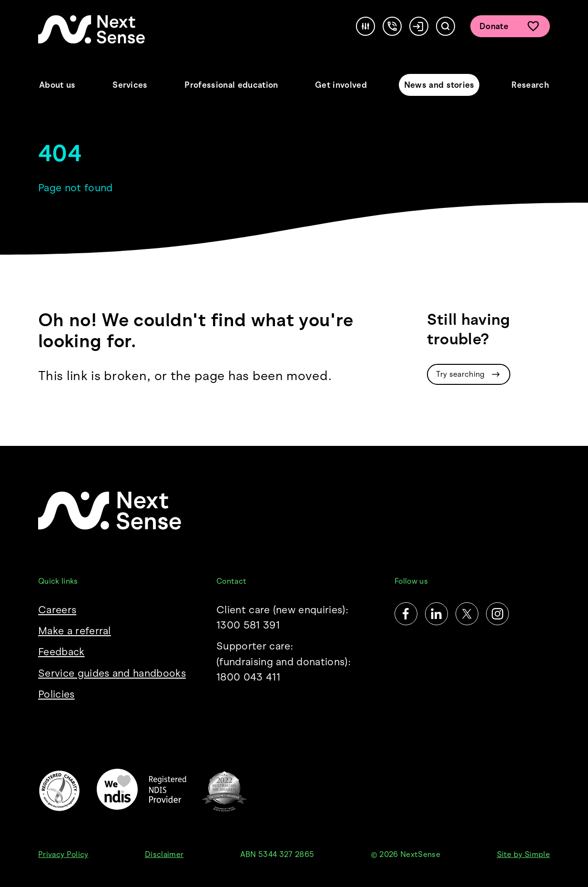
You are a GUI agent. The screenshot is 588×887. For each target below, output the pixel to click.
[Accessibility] (365, 26)
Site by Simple (523, 854)
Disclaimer (164, 854)
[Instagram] (497, 614)
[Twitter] (467, 614)
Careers (57, 610)
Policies (56, 694)
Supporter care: (294, 662)
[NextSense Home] (91, 29)
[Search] (446, 26)
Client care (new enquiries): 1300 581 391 (282, 617)
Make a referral (75, 631)
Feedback (61, 652)
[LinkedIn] (436, 614)
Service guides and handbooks (112, 673)
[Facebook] (406, 614)
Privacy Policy (63, 854)
